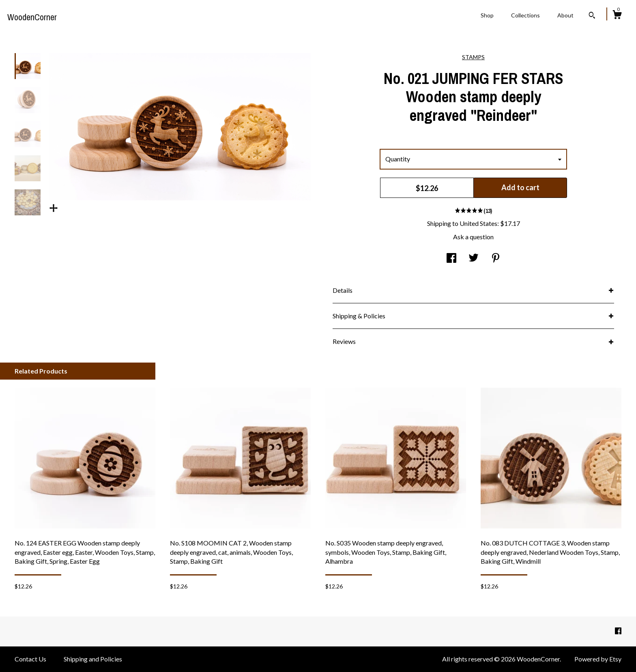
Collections (525, 15)
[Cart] (617, 16)
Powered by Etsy (598, 659)
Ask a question (473, 237)
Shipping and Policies (93, 659)
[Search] (592, 16)
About (565, 15)
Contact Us (30, 659)
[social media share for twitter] (474, 259)
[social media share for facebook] (451, 259)
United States (478, 223)
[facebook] (618, 631)
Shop (487, 15)
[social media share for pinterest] (496, 259)
